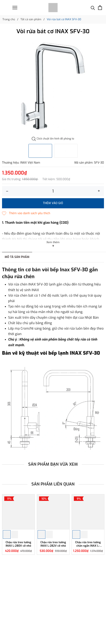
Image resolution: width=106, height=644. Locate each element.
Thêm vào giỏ (53, 203)
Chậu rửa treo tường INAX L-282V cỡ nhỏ (53, 544)
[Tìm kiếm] (93, 8)
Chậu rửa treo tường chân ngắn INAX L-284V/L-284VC (88, 544)
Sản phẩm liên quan (53, 484)
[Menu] (15, 8)
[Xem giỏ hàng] (100, 8)
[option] (53, 87)
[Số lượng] (53, 191)
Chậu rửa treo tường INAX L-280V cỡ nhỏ (19, 544)
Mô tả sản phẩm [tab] (17, 257)
